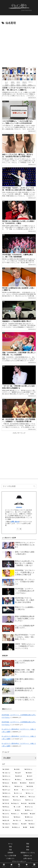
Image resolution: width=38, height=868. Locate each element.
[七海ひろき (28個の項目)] (8, 773)
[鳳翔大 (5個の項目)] (19, 810)
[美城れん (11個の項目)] (20, 780)
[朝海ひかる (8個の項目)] (7, 793)
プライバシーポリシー (19, 861)
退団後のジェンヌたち (28, 853)
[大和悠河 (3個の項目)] (6, 827)
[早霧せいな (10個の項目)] (8, 786)
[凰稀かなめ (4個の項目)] (30, 817)
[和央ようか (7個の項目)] (31, 793)
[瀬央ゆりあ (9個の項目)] (20, 786)
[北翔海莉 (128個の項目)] (7, 769)
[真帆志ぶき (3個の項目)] (17, 827)
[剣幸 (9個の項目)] (17, 790)
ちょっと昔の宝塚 (10, 856)
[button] (34, 486)
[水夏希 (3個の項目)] (24, 824)
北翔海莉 (10, 853)
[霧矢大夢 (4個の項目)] (7, 821)
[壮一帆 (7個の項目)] (15, 797)
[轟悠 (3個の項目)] (33, 827)
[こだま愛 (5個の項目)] (18, 807)
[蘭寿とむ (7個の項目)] (23, 797)
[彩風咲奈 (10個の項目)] (24, 783)
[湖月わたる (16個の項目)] (8, 776)
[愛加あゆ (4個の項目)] (18, 817)
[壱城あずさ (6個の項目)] (15, 804)
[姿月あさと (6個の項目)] (18, 800)
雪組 (28, 844)
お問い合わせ (15, 522)
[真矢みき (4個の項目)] (7, 817)
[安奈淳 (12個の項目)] (31, 776)
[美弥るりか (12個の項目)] (8, 780)
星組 (28, 850)
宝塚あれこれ (28, 856)
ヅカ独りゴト (10, 858)
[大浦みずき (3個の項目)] (30, 821)
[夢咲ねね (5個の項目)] (7, 807)
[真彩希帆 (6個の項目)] (32, 804)
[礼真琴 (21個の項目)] (20, 773)
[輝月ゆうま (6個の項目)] (30, 800)
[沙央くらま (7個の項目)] (19, 793)
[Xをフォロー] (18, 529)
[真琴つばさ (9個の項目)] (7, 790)
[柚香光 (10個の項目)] (15, 783)
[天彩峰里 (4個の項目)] (25, 814)
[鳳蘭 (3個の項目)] (26, 827)
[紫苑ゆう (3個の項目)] (32, 824)
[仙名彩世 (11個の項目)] (31, 780)
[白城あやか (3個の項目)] (7, 824)
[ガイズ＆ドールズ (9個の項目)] (29, 790)
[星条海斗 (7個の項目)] (7, 800)
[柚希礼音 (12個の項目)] (20, 776)
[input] (19, 486)
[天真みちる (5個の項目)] (8, 810)
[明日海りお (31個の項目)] (30, 769)
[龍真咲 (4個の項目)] (33, 814)
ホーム (10, 844)
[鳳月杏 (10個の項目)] (32, 783)
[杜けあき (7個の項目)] (32, 797)
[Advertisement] (19, 45)
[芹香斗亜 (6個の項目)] (6, 804)
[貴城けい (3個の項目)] (16, 824)
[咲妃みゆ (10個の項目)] (6, 783)
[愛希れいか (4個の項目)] (30, 810)
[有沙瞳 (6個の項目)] (24, 804)
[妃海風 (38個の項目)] (18, 769)
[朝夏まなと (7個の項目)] (7, 797)
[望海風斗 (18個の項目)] (31, 773)
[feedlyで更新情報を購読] (20, 529)
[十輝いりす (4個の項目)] (18, 821)
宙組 (28, 847)
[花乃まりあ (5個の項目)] (30, 807)
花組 (10, 847)
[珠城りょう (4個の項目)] (15, 814)
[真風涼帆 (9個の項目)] (31, 786)
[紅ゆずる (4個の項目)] (6, 814)
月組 (10, 850)
